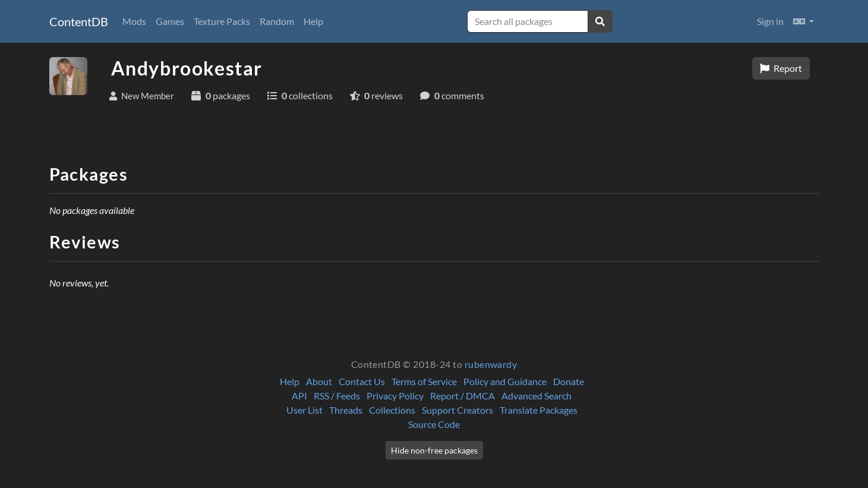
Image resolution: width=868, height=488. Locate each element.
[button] (804, 21)
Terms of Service (424, 381)
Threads (346, 410)
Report (781, 68)
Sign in (770, 21)
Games (170, 21)
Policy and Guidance (505, 381)
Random (277, 21)
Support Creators (457, 410)
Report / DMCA (463, 396)
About (319, 381)
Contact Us (362, 381)
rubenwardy (491, 364)
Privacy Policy (395, 396)
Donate (569, 381)
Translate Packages (539, 410)
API (299, 396)
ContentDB (79, 21)
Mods (134, 21)
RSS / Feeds (337, 396)
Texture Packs (222, 21)
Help (313, 21)
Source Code (434, 424)
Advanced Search (536, 396)
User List (304, 410)
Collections (392, 410)
